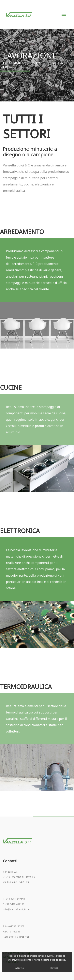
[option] (37, 325)
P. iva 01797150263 (14, 926)
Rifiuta (54, 968)
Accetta (20, 968)
